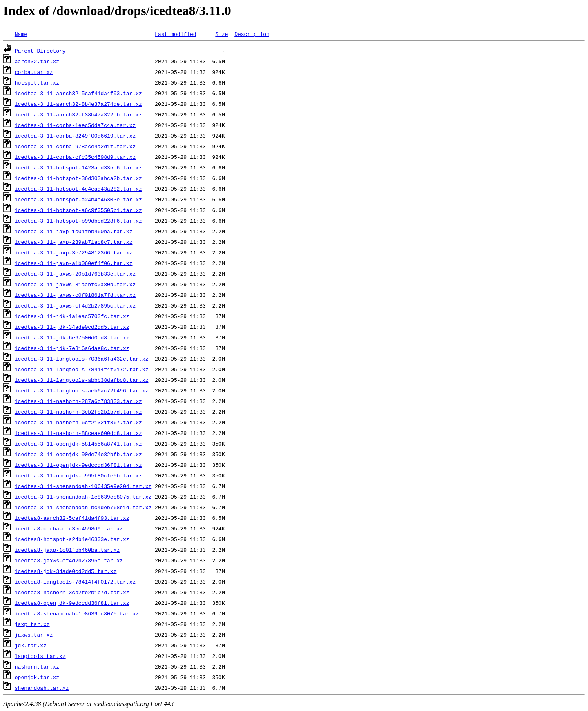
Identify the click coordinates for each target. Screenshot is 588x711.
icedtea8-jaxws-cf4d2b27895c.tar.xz (69, 560)
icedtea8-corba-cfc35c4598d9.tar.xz (69, 528)
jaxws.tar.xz (34, 635)
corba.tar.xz (34, 72)
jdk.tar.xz (31, 645)
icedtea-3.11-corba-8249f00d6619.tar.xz (75, 136)
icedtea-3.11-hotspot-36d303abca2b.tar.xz (78, 178)
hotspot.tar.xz (37, 82)
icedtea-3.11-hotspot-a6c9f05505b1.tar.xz (78, 210)
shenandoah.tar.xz (42, 688)
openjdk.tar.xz (37, 677)
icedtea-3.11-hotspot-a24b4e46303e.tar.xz (78, 199)
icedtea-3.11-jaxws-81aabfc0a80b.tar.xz (75, 284)
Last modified (175, 34)
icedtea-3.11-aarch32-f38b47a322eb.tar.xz (78, 114)
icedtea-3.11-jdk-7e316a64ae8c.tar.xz (72, 348)
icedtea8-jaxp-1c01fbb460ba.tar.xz (67, 550)
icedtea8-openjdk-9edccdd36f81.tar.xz (72, 603)
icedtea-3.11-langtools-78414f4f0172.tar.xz (82, 369)
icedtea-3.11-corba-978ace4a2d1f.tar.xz (75, 146)
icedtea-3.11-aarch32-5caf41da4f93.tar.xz (78, 93)
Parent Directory (40, 51)
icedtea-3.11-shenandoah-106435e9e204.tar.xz (83, 486)
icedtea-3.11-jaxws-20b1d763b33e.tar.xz (75, 274)
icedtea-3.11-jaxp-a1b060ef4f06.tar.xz (74, 263)
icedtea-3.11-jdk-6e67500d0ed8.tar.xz (72, 337)
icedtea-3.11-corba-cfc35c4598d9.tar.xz (75, 157)
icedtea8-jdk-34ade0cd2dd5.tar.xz (66, 571)
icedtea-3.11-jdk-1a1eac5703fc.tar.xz (72, 316)
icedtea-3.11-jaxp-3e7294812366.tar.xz (74, 252)
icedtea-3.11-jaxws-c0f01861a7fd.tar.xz (75, 295)
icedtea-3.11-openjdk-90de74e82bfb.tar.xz (78, 454)
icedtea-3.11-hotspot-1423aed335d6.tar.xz (78, 167)
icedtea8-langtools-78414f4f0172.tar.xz (75, 582)
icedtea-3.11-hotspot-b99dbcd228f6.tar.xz (78, 221)
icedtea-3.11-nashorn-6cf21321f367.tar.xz (78, 422)
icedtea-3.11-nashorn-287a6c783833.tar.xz (78, 401)
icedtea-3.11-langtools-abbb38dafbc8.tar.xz (82, 380)
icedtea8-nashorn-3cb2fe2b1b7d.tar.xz (72, 592)
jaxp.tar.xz (32, 624)
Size (222, 34)
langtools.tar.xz (40, 656)
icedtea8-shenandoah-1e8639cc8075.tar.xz (77, 613)
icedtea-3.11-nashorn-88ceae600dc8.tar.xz (78, 433)
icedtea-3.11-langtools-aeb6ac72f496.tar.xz (82, 390)
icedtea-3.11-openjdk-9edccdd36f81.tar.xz (78, 465)
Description (252, 34)
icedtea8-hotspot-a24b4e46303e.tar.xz (72, 539)
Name (21, 34)
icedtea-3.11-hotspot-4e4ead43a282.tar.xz (78, 189)
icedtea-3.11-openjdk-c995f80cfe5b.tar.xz (78, 475)
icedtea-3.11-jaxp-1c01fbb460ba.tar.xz (74, 231)
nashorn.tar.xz (37, 666)
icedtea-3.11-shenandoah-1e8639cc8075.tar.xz (83, 497)
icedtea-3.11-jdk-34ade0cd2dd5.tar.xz (72, 327)
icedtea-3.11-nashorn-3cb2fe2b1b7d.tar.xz (78, 412)
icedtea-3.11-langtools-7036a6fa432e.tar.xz (82, 359)
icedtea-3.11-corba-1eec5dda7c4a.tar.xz (75, 125)
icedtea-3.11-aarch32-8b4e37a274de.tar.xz (78, 104)
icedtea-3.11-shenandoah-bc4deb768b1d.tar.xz (83, 507)
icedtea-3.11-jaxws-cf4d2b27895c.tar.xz (75, 305)
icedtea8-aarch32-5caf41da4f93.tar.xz (72, 518)
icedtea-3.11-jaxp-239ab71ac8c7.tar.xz (74, 242)
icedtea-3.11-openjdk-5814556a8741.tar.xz (78, 444)
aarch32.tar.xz (37, 61)
